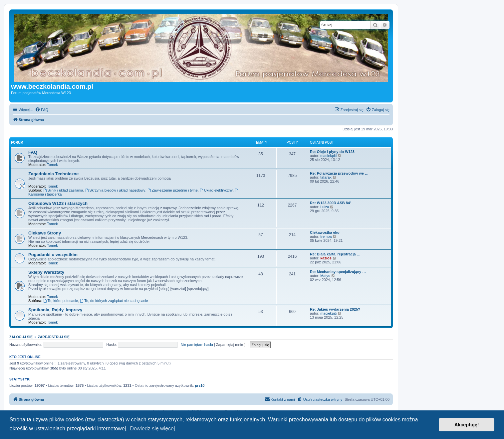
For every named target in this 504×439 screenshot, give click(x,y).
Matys (325, 276)
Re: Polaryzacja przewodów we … (339, 173)
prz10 (200, 385)
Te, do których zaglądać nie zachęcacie (114, 301)
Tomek (52, 165)
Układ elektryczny (216, 190)
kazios (326, 258)
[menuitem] (42, 110)
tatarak (326, 177)
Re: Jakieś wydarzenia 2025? (335, 309)
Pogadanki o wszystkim (53, 255)
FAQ (33, 152)
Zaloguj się (21, 337)
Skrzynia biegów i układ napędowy (115, 190)
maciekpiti (328, 156)
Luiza (325, 207)
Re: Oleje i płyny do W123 (332, 152)
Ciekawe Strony (45, 233)
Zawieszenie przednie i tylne (173, 190)
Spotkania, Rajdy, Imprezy (55, 310)
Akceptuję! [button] (467, 425)
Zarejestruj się (54, 337)
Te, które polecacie (61, 301)
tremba (326, 236)
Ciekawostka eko (325, 232)
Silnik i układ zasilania (63, 190)
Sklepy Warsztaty (46, 272)
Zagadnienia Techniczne (53, 174)
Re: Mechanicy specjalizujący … (338, 272)
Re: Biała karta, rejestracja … (335, 254)
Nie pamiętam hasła (197, 345)
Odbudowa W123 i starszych (58, 203)
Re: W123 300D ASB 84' (330, 203)
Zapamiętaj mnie (232, 345)
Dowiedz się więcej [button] (152, 429)
